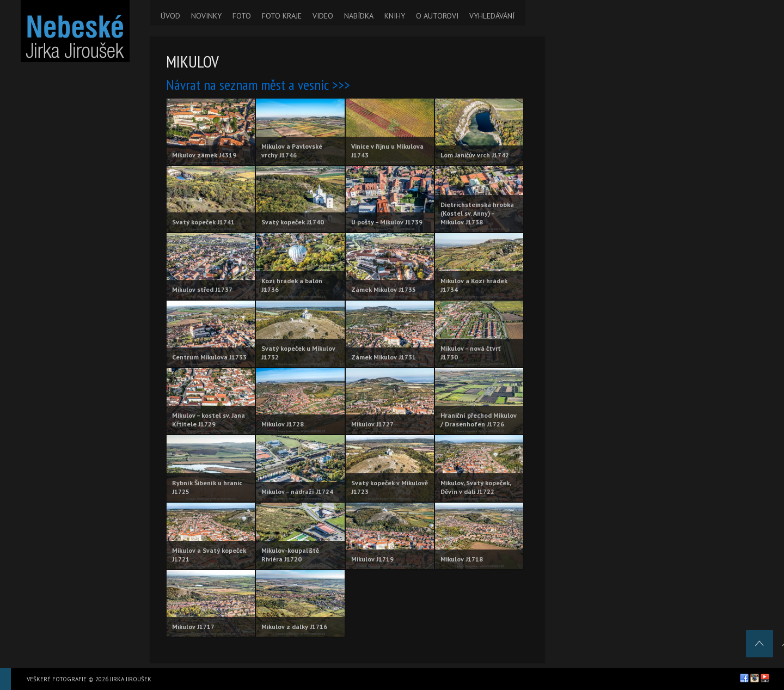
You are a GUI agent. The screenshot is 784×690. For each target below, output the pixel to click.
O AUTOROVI (437, 16)
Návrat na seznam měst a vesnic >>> (258, 85)
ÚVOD (170, 16)
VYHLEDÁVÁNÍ (492, 16)
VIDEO (323, 16)
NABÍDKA (359, 16)
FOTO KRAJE (282, 16)
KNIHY (395, 16)
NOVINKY (206, 16)
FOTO (242, 16)
